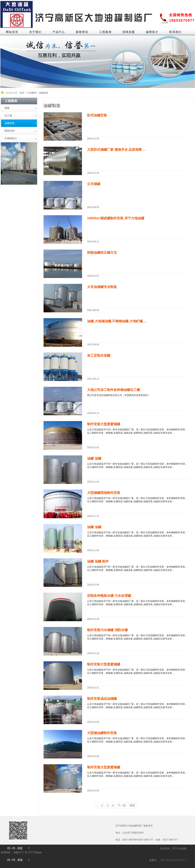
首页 (22, 93)
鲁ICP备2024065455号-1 (174, 860)
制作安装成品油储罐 (102, 699)
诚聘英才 (152, 32)
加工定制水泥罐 (99, 356)
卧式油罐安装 (97, 115)
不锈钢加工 (11, 138)
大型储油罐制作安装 (102, 733)
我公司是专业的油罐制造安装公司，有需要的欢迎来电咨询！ (119, 395)
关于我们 (35, 32)
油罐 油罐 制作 (98, 561)
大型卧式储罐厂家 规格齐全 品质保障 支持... (118, 150)
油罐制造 (44, 93)
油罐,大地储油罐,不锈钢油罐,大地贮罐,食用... (118, 321)
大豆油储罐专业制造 (102, 287)
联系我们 (175, 32)
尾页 (132, 805)
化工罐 (8, 116)
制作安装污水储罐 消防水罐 (107, 630)
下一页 (122, 805)
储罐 (7, 108)
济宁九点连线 (179, 849)
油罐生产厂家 (20, 852)
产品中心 (59, 32)
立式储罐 (94, 184)
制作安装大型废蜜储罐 (104, 424)
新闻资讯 (82, 32)
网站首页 (12, 32)
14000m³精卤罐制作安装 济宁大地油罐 (116, 218)
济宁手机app (35, 852)
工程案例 (105, 32)
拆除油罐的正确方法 (102, 253)
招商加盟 (129, 32)
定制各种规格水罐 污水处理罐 (109, 596)
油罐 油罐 (94, 458)
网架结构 (10, 131)
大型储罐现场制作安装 (104, 493)
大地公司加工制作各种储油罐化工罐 (114, 390)
